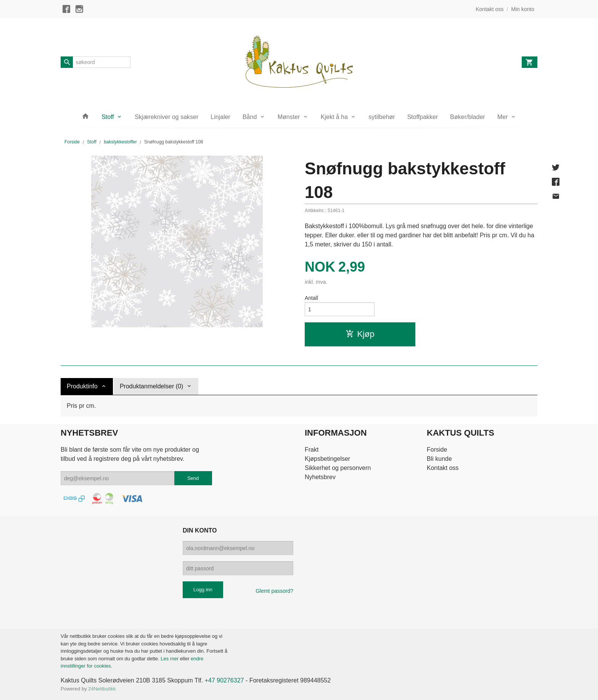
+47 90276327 (224, 680)
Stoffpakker (423, 117)
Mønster (289, 117)
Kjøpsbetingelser (327, 459)
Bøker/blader (468, 117)
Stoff (108, 117)
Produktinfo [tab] (82, 386)
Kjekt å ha (334, 117)
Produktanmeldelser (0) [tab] (151, 386)
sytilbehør (382, 117)
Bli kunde (439, 459)
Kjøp (360, 334)
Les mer (170, 659)
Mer (503, 117)
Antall (311, 298)
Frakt (312, 450)
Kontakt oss (443, 468)
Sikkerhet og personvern (338, 468)
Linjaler (220, 117)
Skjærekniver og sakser (166, 117)
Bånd (250, 117)
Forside (72, 142)
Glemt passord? (274, 591)
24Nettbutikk (102, 689)
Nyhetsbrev (320, 477)
